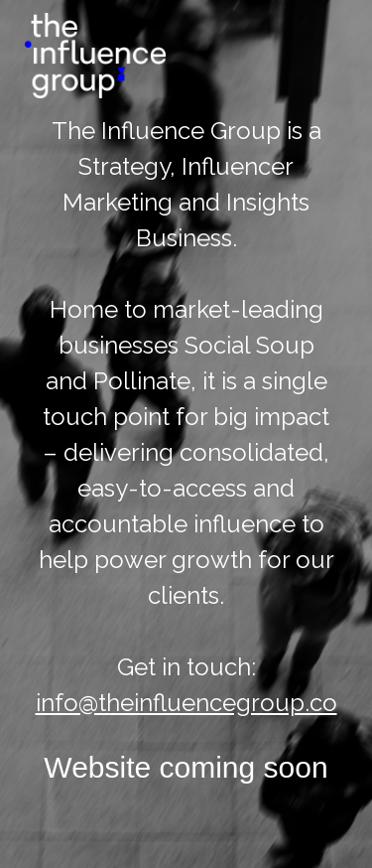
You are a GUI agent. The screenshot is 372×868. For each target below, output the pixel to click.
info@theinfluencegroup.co (186, 703)
